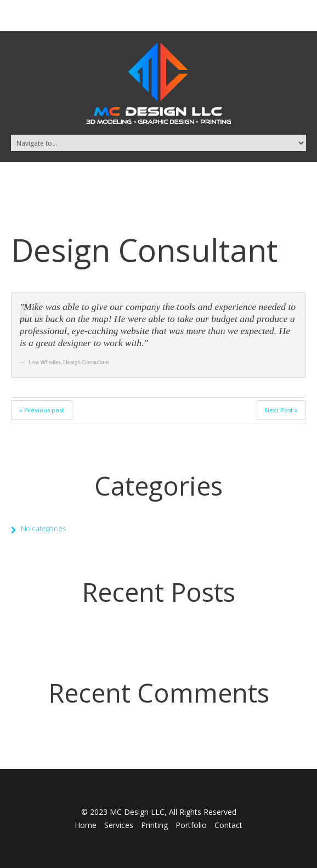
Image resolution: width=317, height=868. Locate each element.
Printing (154, 825)
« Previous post (42, 410)
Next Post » (281, 410)
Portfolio (191, 825)
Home (86, 825)
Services (119, 825)
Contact (228, 825)
